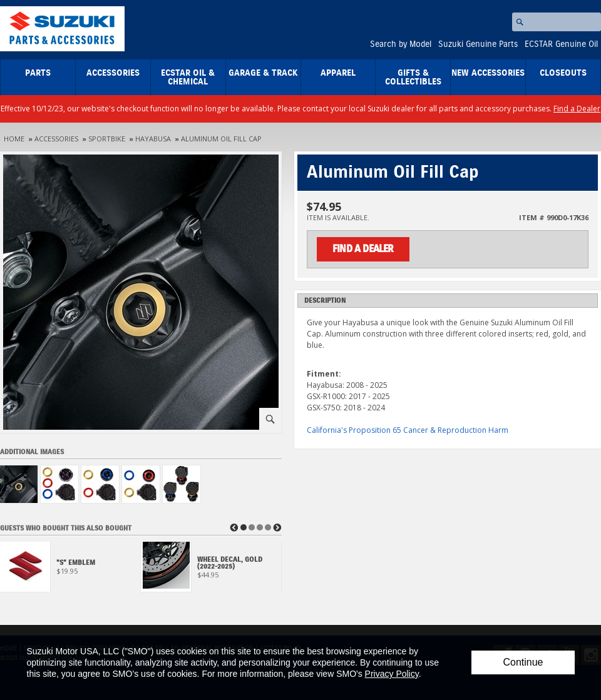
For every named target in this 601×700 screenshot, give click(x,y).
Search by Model (401, 44)
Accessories (113, 73)
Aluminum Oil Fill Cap (221, 139)
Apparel (338, 73)
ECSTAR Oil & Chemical (188, 78)
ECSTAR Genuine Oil (561, 44)
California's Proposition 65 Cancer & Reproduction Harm (408, 430)
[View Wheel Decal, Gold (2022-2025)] (211, 570)
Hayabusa (153, 139)
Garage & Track (263, 73)
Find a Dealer (577, 109)
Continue (523, 662)
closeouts (563, 73)
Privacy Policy (392, 674)
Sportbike (107, 139)
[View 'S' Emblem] (70, 570)
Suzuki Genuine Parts (478, 44)
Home (14, 139)
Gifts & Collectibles (413, 78)
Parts (38, 73)
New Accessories (488, 73)
